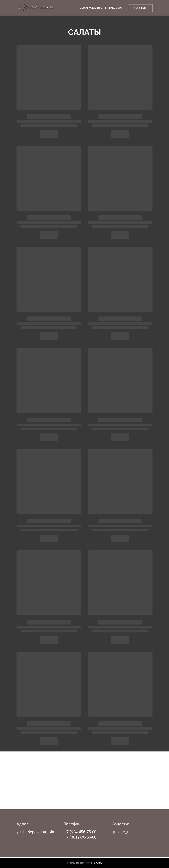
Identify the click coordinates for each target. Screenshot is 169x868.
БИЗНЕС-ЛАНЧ (114, 8)
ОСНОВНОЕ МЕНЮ (90, 8)
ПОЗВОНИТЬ (140, 8)
